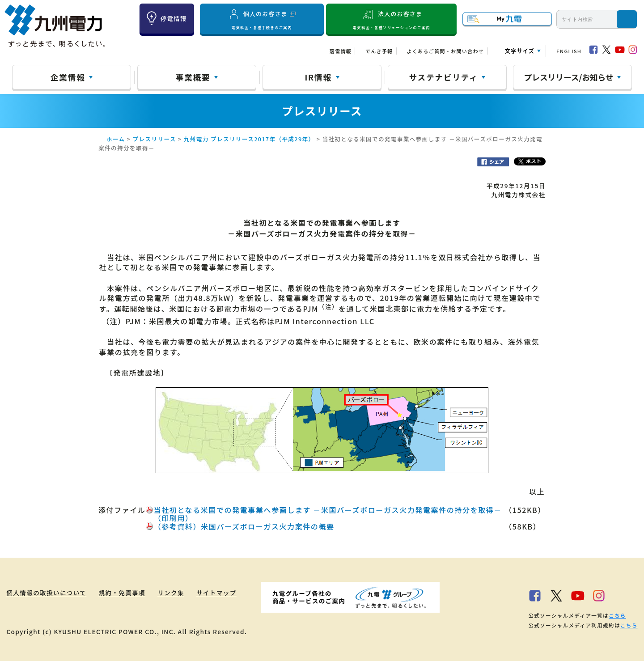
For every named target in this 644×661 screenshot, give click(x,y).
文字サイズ (519, 51)
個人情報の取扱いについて (46, 593)
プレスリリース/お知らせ (569, 77)
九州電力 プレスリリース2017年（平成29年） (249, 139)
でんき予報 (379, 51)
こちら (617, 615)
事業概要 (193, 77)
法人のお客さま (392, 19)
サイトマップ (217, 593)
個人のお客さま (262, 19)
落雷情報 (341, 51)
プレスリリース (155, 139)
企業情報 (68, 77)
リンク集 (171, 593)
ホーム (116, 139)
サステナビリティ (444, 77)
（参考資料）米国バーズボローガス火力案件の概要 (244, 526)
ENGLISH (569, 51)
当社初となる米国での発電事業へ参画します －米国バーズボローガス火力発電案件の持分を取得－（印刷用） (328, 514)
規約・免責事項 (122, 593)
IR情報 (318, 77)
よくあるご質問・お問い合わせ (445, 51)
